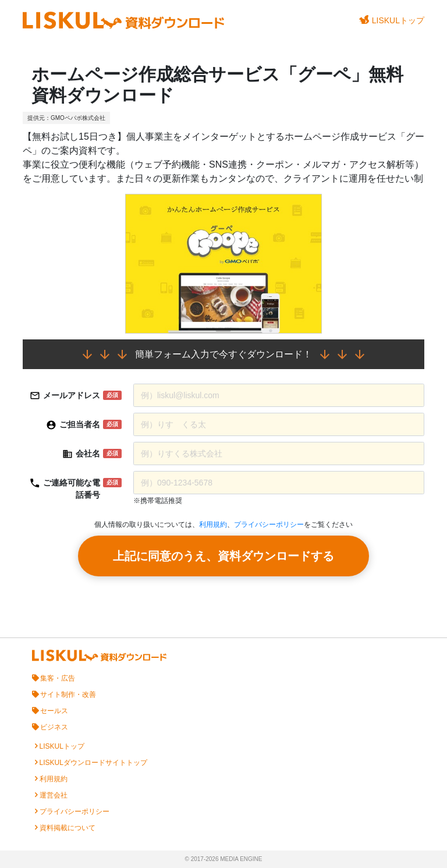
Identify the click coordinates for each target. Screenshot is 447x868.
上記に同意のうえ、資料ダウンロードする (223, 556)
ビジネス (54, 727)
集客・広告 (58, 678)
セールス (54, 711)
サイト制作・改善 (68, 695)
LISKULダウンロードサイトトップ (93, 763)
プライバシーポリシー (269, 525)
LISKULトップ (392, 20)
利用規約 (213, 525)
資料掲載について (68, 828)
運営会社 (54, 795)
